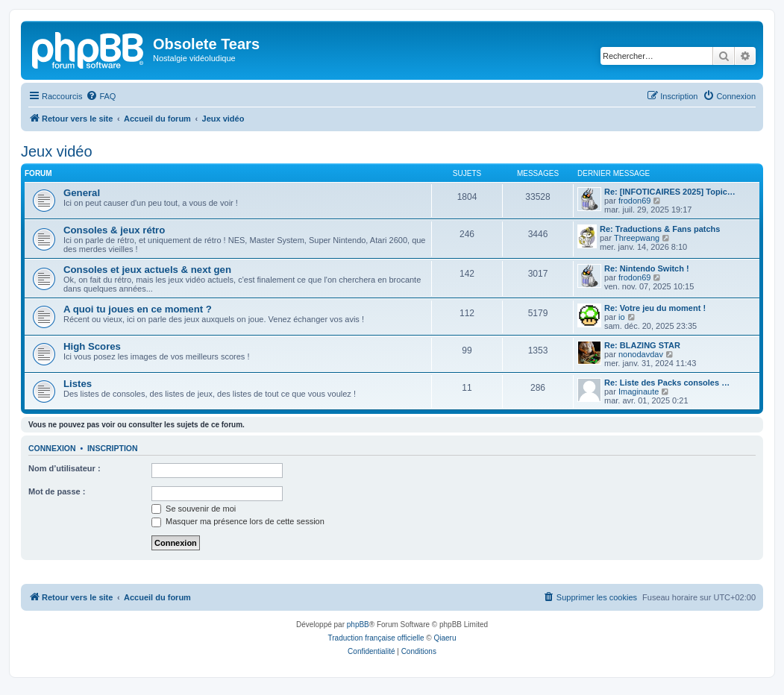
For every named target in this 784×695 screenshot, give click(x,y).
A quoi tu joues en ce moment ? (138, 309)
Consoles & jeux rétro (114, 230)
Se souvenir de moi (194, 509)
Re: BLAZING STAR (642, 345)
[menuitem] (101, 96)
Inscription (113, 448)
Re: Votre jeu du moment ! (655, 308)
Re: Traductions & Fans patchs (660, 229)
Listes (78, 384)
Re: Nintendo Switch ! (647, 268)
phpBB (358, 625)
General (82, 193)
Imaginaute (639, 391)
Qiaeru (445, 638)
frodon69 (634, 201)
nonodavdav (641, 354)
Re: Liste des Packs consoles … (667, 383)
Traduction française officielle (376, 638)
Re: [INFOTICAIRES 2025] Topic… (670, 192)
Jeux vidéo (57, 151)
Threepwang (637, 238)
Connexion (52, 448)
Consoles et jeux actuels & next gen (147, 270)
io (622, 317)
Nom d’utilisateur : (65, 468)
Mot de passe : (57, 491)
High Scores (92, 346)
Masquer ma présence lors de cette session (238, 521)
